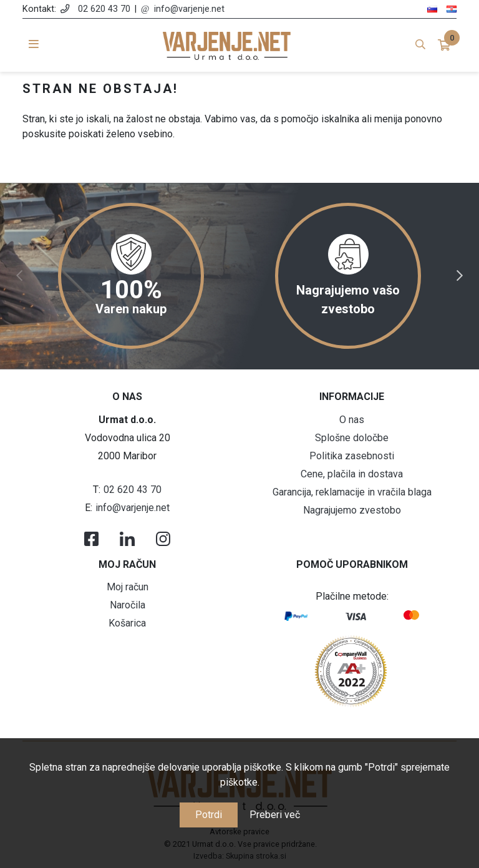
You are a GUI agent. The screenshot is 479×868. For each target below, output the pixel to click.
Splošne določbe (352, 438)
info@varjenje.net (189, 9)
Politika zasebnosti (352, 456)
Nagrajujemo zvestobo (352, 510)
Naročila (128, 605)
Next (460, 276)
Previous (19, 276)
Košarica (127, 623)
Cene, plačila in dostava (352, 474)
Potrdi (209, 815)
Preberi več (275, 815)
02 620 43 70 (104, 9)
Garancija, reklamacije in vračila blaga (352, 492)
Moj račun (128, 587)
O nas (352, 420)
